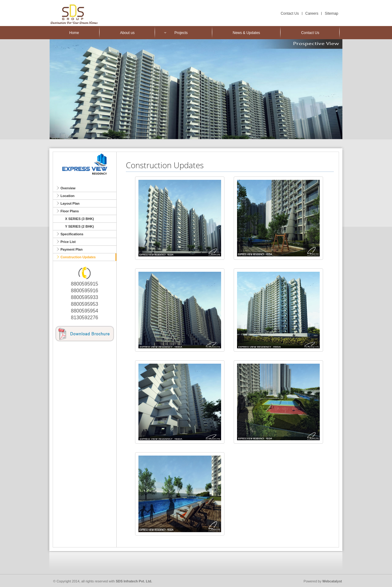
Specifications (72, 234)
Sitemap (331, 13)
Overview (68, 188)
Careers (312, 13)
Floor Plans (70, 211)
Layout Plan (70, 203)
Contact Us (290, 13)
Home (74, 33)
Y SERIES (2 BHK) (80, 226)
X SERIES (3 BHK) (80, 219)
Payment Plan (72, 249)
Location (68, 196)
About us (127, 33)
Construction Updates (78, 257)
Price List (68, 242)
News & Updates (246, 33)
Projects (181, 33)
